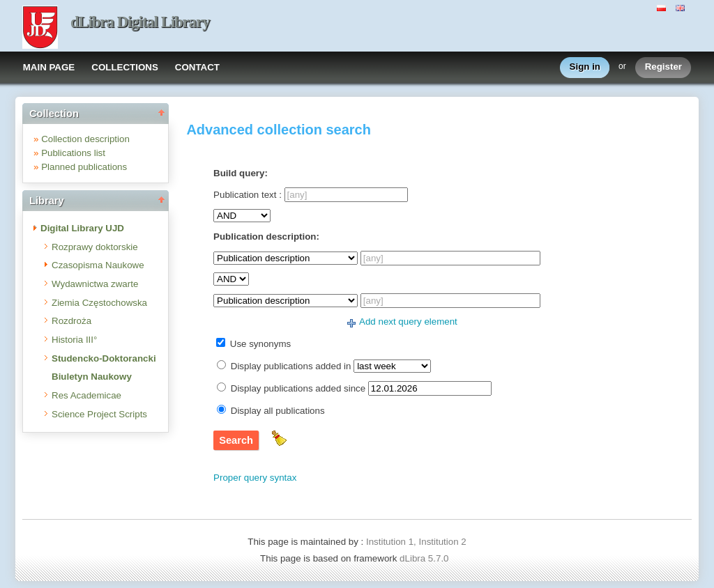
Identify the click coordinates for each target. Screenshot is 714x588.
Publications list (73, 153)
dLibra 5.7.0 (425, 558)
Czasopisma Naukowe (98, 265)
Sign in (585, 67)
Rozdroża (71, 321)
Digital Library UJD (82, 228)
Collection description (85, 139)
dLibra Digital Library (140, 22)
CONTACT (197, 67)
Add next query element (408, 322)
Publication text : (248, 195)
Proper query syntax (255, 478)
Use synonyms (260, 344)
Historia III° (74, 340)
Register (663, 67)
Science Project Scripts (99, 414)
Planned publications (84, 167)
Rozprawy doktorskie (95, 247)
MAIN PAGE (49, 67)
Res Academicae (86, 395)
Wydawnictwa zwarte (95, 284)
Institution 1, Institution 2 (416, 542)
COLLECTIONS (125, 67)
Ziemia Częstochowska (99, 303)
